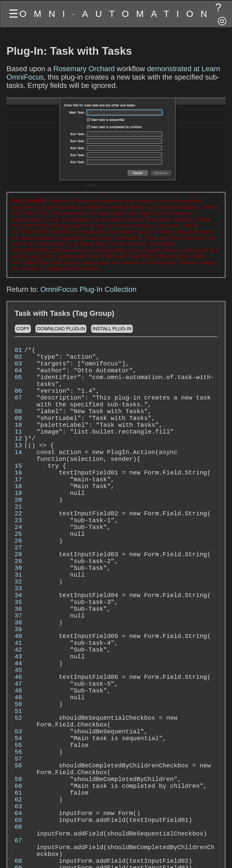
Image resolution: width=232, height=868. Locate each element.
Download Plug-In (61, 331)
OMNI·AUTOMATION (117, 14)
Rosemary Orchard (84, 69)
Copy (23, 331)
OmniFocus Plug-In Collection (89, 289)
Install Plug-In (112, 331)
